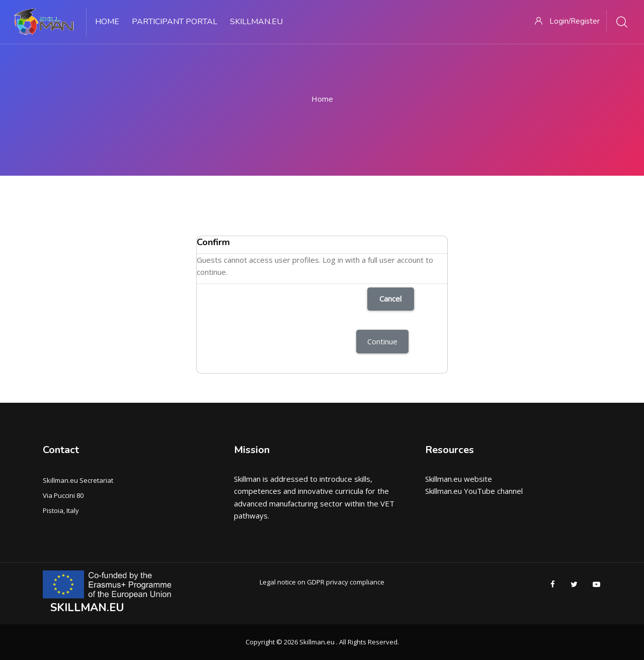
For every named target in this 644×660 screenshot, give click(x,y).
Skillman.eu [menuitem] (256, 22)
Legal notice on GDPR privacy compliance (322, 582)
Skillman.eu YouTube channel (474, 491)
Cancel (390, 299)
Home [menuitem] (107, 22)
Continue (382, 341)
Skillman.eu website (459, 479)
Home (322, 99)
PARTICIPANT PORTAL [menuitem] (175, 22)
